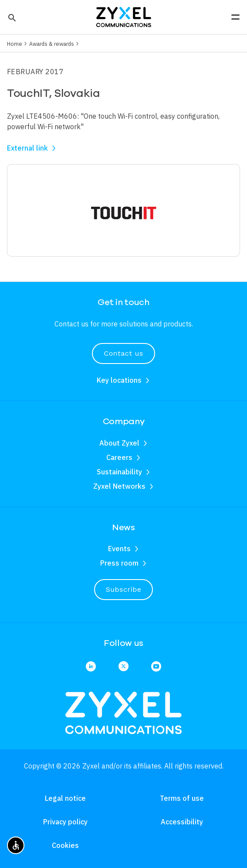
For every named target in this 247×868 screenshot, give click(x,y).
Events (119, 549)
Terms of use (182, 798)
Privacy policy (65, 822)
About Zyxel (119, 443)
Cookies (65, 845)
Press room (119, 563)
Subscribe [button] (124, 589)
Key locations (119, 380)
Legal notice (65, 798)
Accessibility (182, 822)
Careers (119, 457)
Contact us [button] (123, 353)
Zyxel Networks (119, 486)
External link (27, 148)
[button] (11, 17)
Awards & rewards (52, 44)
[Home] (124, 16)
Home (15, 44)
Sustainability (119, 472)
